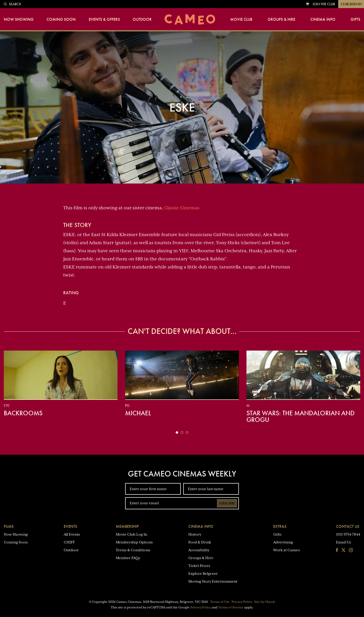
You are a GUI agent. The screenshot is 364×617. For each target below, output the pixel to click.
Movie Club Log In (131, 534)
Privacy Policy (242, 602)
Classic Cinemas (182, 208)
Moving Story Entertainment (213, 581)
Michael (138, 413)
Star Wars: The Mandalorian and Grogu (301, 416)
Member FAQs (128, 558)
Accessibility (199, 550)
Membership (127, 526)
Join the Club (324, 4)
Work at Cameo (287, 550)
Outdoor (142, 19)
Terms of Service (231, 607)
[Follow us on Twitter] (344, 551)
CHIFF (69, 542)
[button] (177, 432)
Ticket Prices (199, 566)
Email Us (343, 542)
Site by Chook (265, 602)
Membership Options (134, 542)
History (195, 534)
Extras (280, 526)
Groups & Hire (281, 19)
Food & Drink (200, 542)
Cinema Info (323, 19)
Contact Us (348, 526)
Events (70, 526)
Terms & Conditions (133, 550)
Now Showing (19, 19)
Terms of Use (220, 602)
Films (9, 526)
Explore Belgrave (203, 574)
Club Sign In (351, 4)
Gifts (355, 19)
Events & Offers (104, 19)
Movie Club (241, 19)
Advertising (283, 542)
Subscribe (227, 503)
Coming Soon (61, 19)
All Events (72, 534)
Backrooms (23, 413)
